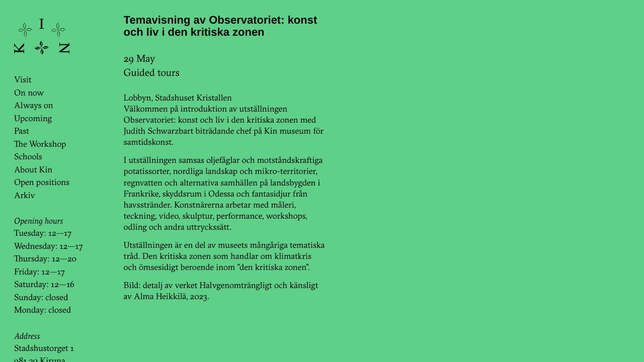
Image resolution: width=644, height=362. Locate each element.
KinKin (42, 37)
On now (29, 93)
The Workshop (40, 144)
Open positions (42, 182)
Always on (34, 105)
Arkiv (25, 195)
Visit (23, 80)
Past (22, 131)
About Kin (33, 170)
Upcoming (33, 118)
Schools (28, 157)
